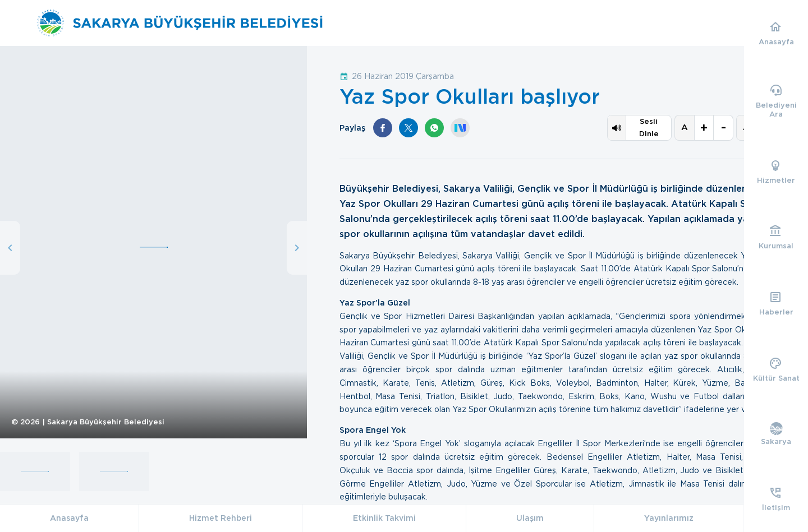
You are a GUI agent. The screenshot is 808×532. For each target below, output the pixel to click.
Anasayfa (69, 518)
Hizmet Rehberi (221, 518)
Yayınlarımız (669, 518)
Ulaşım (530, 518)
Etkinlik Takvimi (384, 518)
